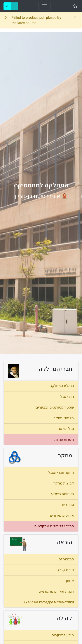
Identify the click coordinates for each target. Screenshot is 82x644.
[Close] (75, 18)
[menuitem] (41, 386)
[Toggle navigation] (45, 6)
